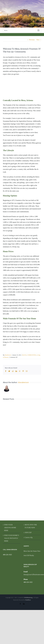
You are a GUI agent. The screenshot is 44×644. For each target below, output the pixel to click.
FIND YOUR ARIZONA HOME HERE (10, 528)
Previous (32, 40)
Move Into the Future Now (32, 551)
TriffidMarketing (28, 598)
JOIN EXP (28, 533)
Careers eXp (29, 537)
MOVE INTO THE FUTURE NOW (31, 526)
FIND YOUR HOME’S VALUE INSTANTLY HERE (12, 538)
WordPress (28, 600)
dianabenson (8, 355)
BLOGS (24, 355)
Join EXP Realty (29, 555)
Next (38, 40)
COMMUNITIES (32, 355)
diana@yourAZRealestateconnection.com (32, 575)
